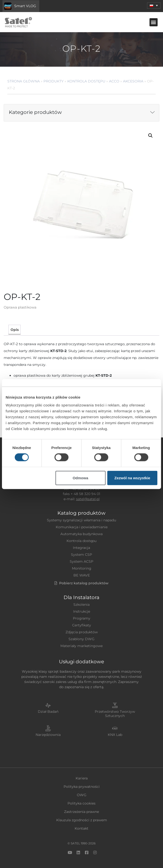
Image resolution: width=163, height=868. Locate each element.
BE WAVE (82, 575)
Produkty (54, 81)
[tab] (14, 330)
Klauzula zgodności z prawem (82, 820)
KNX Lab (115, 735)
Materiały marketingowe (81, 646)
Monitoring (82, 568)
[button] (154, 22)
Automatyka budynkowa (81, 534)
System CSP (81, 555)
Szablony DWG (81, 639)
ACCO (114, 81)
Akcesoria (133, 81)
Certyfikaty (82, 625)
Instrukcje (82, 611)
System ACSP (81, 561)
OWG (82, 795)
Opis (15, 330)
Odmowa (80, 478)
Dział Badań (48, 712)
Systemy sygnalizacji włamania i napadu (81, 520)
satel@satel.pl (88, 499)
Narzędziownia (48, 735)
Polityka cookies (81, 803)
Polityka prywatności (82, 787)
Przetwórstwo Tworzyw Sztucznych (115, 714)
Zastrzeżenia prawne (81, 812)
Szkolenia (81, 604)
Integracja (81, 548)
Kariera (82, 778)
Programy (82, 618)
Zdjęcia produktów (82, 632)
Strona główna (24, 81)
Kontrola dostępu (86, 81)
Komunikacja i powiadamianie (82, 527)
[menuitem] (154, 6)
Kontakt (81, 828)
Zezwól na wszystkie (132, 478)
